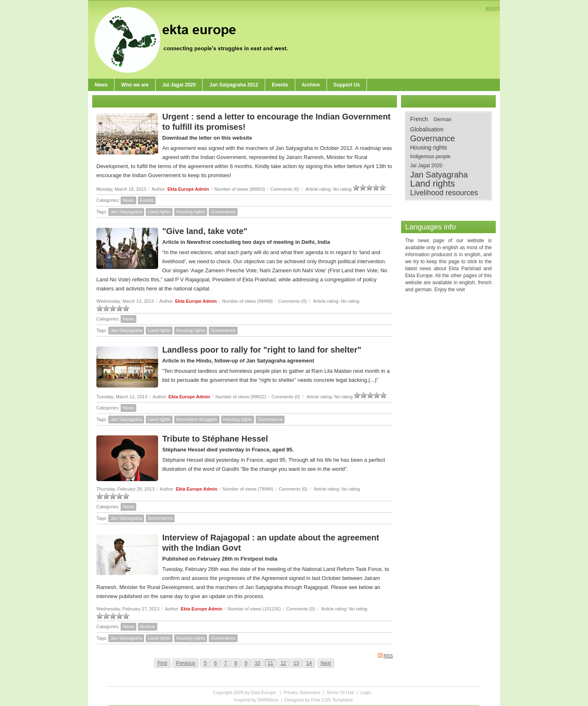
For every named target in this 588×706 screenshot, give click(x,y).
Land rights (159, 212)
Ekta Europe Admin (188, 189)
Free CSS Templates (332, 700)
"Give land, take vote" (205, 231)
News (128, 200)
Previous (185, 663)
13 (296, 663)
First (162, 663)
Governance (223, 212)
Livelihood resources (444, 193)
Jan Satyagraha (126, 212)
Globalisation (427, 129)
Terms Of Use (340, 692)
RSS (385, 656)
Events (147, 200)
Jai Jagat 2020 (426, 166)
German (442, 119)
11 (270, 663)
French (419, 119)
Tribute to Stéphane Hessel (215, 439)
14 (309, 663)
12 (283, 663)
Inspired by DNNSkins (256, 700)
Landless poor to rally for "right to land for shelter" (262, 350)
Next (326, 663)
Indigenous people (430, 157)
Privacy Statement (302, 692)
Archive (148, 627)
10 (258, 663)
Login (366, 692)
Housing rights (191, 212)
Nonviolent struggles (197, 419)
